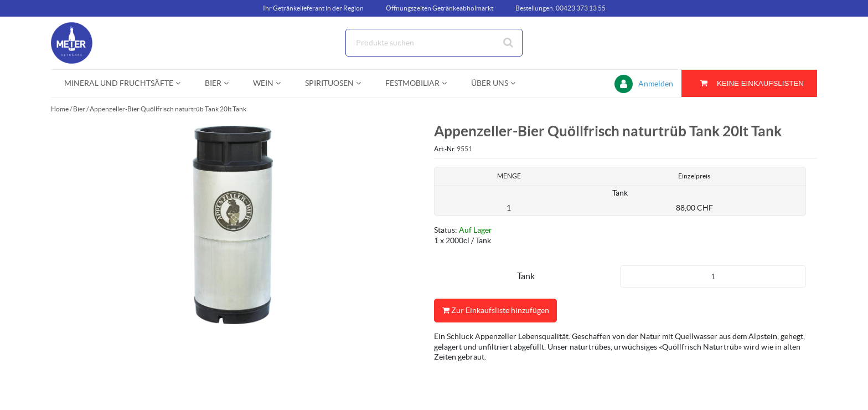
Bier (79, 109)
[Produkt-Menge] (713, 276)
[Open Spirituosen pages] (363, 83)
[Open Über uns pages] (517, 83)
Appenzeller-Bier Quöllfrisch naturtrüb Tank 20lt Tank (168, 109)
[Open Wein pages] (283, 83)
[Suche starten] (509, 43)
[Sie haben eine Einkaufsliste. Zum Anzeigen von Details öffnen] (749, 83)
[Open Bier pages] (231, 83)
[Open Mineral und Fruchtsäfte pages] (182, 83)
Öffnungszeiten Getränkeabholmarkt (440, 8)
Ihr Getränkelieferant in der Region (313, 8)
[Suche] (434, 43)
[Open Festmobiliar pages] (449, 83)
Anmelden (656, 84)
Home (60, 109)
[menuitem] (121, 83)
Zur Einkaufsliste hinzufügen (495, 311)
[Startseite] (104, 43)
